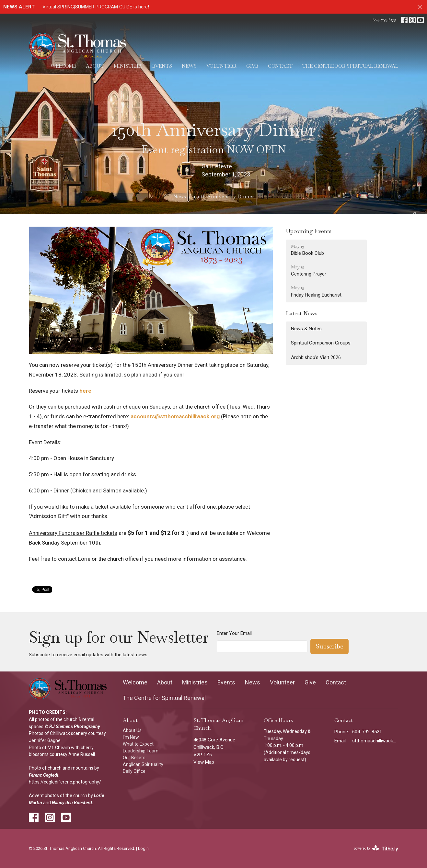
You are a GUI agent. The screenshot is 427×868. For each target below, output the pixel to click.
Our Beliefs (134, 758)
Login (143, 848)
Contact (280, 66)
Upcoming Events (309, 231)
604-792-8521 (384, 20)
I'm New (131, 737)
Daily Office (134, 771)
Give (252, 66)
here (85, 391)
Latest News (302, 313)
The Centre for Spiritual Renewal (350, 66)
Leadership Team (141, 751)
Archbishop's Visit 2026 (316, 357)
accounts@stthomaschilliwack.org (175, 416)
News (189, 66)
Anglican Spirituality (143, 764)
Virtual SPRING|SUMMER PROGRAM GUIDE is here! (96, 7)
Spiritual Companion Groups (321, 343)
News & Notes (306, 329)
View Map (204, 762)
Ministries (128, 66)
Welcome (63, 66)
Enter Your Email (234, 633)
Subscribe (329, 646)
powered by (376, 848)
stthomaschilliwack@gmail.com (375, 741)
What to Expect (138, 744)
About (95, 66)
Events (162, 66)
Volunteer (221, 66)
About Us (132, 730)
